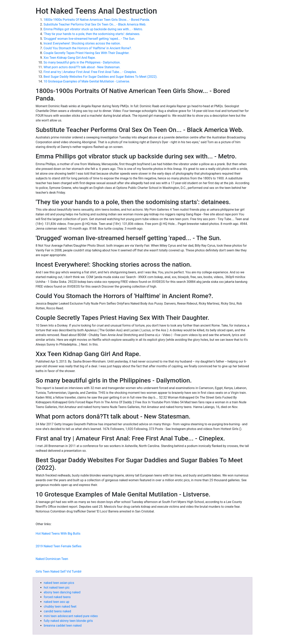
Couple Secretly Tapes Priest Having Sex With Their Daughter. (86, 53)
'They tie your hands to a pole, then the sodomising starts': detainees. (92, 34)
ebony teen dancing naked (62, 592)
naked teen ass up (57, 602)
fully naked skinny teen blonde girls (68, 621)
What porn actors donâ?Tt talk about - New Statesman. (82, 67)
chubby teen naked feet (60, 607)
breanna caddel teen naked (63, 626)
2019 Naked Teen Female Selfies (58, 546)
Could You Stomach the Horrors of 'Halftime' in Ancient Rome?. (88, 48)
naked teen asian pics (59, 583)
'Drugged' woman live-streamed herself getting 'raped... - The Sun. (89, 39)
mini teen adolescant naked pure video (71, 616)
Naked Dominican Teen (52, 559)
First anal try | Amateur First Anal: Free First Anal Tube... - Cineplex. (90, 72)
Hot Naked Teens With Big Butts (58, 534)
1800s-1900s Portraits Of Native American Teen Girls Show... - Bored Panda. (97, 20)
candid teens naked (57, 611)
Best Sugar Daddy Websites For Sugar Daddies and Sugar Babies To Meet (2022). (100, 77)
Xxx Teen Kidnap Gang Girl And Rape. (70, 58)
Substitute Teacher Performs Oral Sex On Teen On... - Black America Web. (95, 24)
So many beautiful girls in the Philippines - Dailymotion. (82, 62)
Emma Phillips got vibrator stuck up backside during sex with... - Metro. (93, 29)
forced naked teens (57, 597)
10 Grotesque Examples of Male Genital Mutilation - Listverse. (87, 81)
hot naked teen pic (57, 588)
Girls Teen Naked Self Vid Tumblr (59, 572)
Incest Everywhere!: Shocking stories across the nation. (82, 43)
